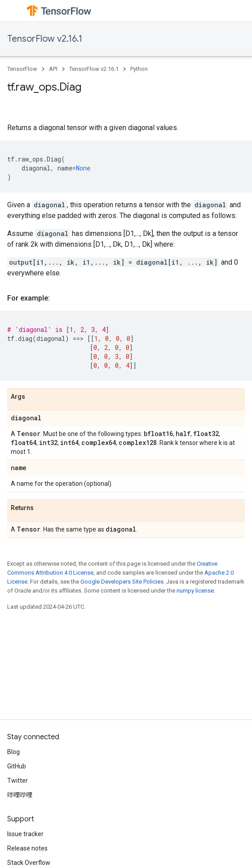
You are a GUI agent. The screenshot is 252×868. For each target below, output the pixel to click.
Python (139, 69)
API (53, 69)
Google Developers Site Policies (122, 582)
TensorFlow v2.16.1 (45, 39)
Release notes (27, 848)
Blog (13, 752)
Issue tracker (25, 834)
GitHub (17, 766)
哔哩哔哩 (20, 795)
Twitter (18, 781)
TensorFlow (22, 69)
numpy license (195, 591)
